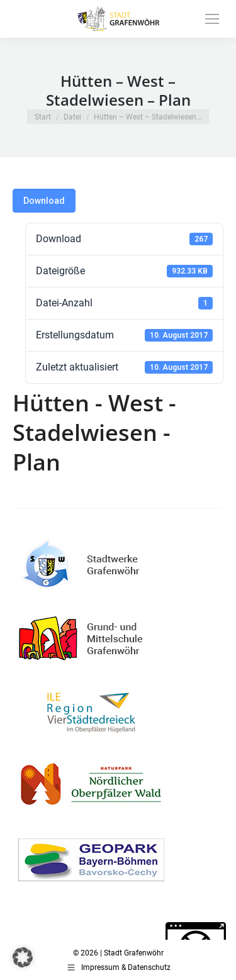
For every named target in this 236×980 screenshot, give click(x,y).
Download (44, 201)
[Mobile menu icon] (212, 19)
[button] (23, 957)
